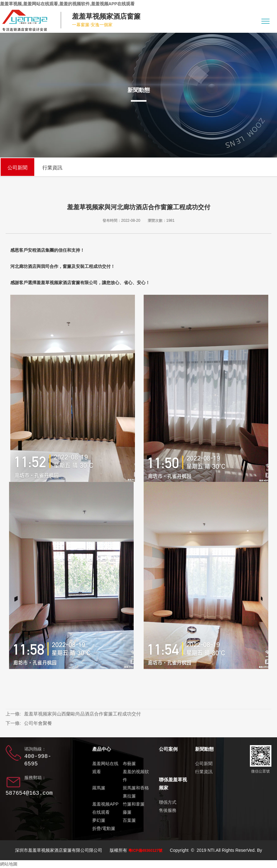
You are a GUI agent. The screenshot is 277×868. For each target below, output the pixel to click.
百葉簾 (129, 820)
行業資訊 (52, 168)
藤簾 (127, 812)
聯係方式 (168, 802)
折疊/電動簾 (104, 828)
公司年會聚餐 (38, 723)
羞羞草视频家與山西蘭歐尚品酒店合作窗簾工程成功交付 (82, 714)
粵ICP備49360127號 (145, 851)
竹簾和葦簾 (134, 804)
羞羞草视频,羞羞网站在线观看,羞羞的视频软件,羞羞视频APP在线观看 (67, 4)
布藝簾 (129, 764)
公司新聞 (17, 168)
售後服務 (168, 810)
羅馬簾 (99, 788)
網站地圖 (9, 864)
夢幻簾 (99, 820)
